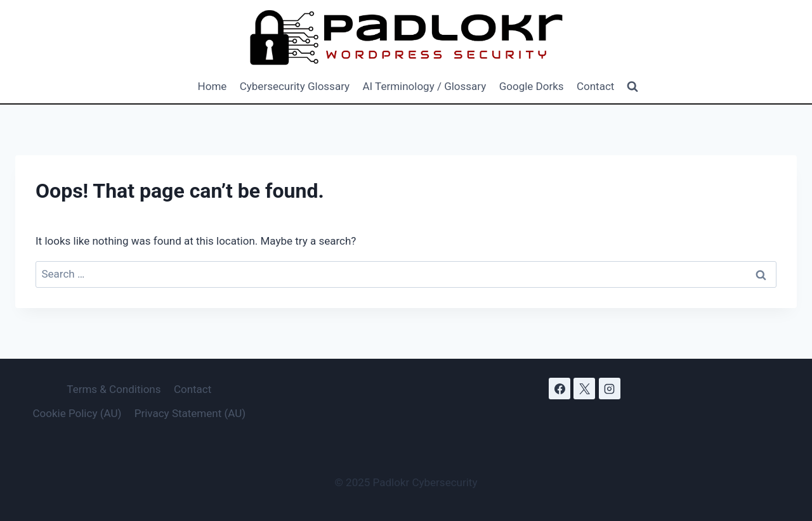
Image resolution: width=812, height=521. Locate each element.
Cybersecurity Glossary (295, 86)
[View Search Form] (632, 87)
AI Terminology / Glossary (424, 86)
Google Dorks (532, 86)
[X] (584, 389)
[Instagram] (610, 389)
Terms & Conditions (114, 389)
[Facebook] (560, 389)
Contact (595, 86)
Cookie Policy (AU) (77, 413)
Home (213, 86)
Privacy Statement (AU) (190, 413)
